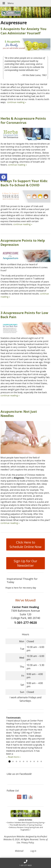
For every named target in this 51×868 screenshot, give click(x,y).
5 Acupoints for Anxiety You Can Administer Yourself (23, 31)
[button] (4, 177)
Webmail (19, 851)
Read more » (14, 757)
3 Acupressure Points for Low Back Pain (24, 315)
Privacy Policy (28, 843)
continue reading (17, 102)
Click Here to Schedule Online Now (26, 544)
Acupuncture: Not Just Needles (19, 414)
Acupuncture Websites (14, 836)
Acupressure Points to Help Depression (23, 242)
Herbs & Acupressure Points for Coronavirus (23, 120)
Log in (33, 851)
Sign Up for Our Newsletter (26, 563)
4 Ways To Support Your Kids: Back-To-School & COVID (24, 183)
